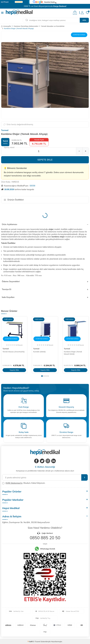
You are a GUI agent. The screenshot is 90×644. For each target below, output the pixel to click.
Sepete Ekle (45, 160)
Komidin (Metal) (39, 352)
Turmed (5, 130)
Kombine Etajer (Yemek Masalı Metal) (73, 353)
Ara (84, 20)
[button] (42, 376)
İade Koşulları (45, 297)
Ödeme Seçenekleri (45, 281)
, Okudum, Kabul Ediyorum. (24, 483)
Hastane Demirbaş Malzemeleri (26, 26)
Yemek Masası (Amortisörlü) (14, 352)
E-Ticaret (37, 641)
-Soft (30, 641)
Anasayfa (6, 26)
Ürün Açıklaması (45, 224)
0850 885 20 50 (45, 538)
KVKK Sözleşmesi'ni (14, 483)
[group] (45, 75)
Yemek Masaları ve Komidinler (53, 26)
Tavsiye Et (45, 289)
